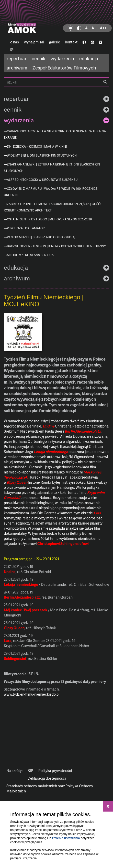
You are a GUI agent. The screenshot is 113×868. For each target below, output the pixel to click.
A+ (94, 28)
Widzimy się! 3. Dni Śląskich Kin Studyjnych (42, 155)
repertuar (17, 58)
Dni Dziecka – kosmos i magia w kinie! (37, 146)
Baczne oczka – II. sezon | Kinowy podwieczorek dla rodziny (56, 246)
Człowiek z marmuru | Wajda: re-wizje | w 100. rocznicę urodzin (51, 192)
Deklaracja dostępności (47, 778)
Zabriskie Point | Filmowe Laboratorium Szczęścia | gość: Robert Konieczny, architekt (52, 207)
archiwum (17, 68)
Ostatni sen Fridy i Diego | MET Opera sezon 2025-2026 (49, 219)
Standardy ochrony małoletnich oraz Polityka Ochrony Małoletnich (50, 788)
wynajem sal (34, 42)
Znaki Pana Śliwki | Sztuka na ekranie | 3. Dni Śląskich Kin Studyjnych (52, 168)
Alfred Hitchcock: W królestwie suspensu (42, 180)
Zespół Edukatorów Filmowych (64, 68)
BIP (30, 771)
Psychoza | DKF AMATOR (26, 228)
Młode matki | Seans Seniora (30, 255)
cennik (39, 58)
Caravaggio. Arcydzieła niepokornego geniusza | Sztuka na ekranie (55, 134)
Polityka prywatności (55, 771)
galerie (55, 42)
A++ (103, 28)
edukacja (89, 58)
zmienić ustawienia (66, 838)
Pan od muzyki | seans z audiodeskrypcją (41, 237)
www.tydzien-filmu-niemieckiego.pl (32, 694)
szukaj (56, 82)
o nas (15, 42)
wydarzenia (62, 58)
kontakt (71, 42)
